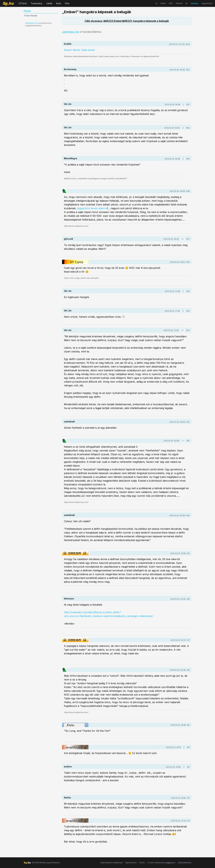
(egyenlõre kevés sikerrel (92, 208)
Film (67, 3)
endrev (68, 767)
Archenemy (70, 69)
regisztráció (207, 3)
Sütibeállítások (185, 863)
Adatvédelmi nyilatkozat (112, 863)
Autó (59, 3)
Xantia (67, 798)
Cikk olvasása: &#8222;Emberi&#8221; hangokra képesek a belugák (127, 21)
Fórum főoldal (31, 16)
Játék (49, 3)
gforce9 (68, 239)
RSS (171, 3)
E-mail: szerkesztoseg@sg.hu (161, 863)
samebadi (69, 422)
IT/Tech (23, 3)
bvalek (68, 44)
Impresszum (131, 863)
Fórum (142, 863)
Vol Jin (68, 104)
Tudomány (36, 3)
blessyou (69, 598)
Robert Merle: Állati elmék (79, 50)
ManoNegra (71, 158)
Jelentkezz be (32, 23)
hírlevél (179, 3)
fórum (163, 3)
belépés (195, 3)
